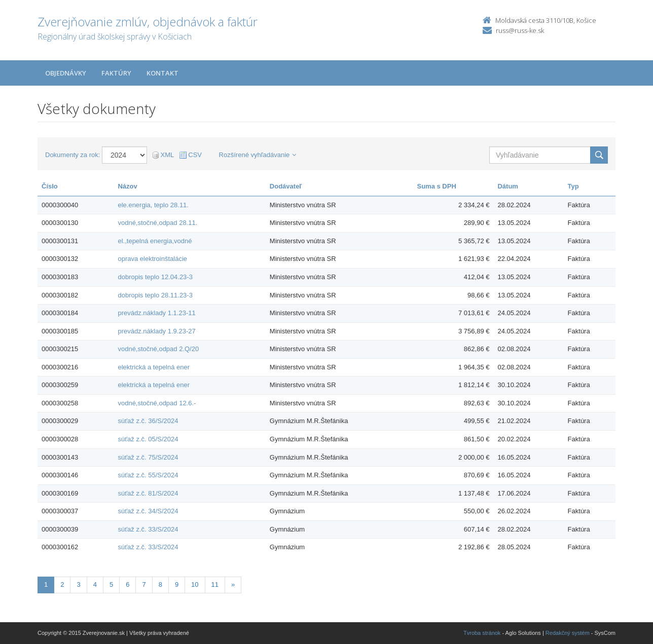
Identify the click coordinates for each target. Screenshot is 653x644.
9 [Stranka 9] (177, 584)
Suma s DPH (437, 186)
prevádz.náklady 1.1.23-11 (156, 313)
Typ (573, 186)
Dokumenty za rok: (72, 155)
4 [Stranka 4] (95, 584)
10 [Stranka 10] (195, 584)
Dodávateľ (286, 186)
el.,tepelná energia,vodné (155, 241)
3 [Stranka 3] (78, 584)
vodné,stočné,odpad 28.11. (157, 223)
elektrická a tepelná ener (154, 367)
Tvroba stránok (482, 633)
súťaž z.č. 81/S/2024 (148, 493)
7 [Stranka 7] (144, 584)
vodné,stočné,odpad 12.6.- (157, 403)
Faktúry (116, 73)
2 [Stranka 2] (62, 584)
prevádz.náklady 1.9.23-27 (156, 331)
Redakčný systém (568, 633)
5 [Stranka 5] (111, 584)
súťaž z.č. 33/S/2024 (148, 529)
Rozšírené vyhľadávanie (258, 155)
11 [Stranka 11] (215, 584)
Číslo (50, 186)
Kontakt (162, 73)
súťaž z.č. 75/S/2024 (148, 457)
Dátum (507, 186)
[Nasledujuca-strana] (233, 585)
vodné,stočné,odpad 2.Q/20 (158, 349)
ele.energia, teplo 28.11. (153, 205)
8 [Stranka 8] (160, 584)
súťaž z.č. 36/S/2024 (148, 421)
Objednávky (66, 73)
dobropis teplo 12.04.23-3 (155, 277)
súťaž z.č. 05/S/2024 (148, 439)
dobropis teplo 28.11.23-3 (155, 295)
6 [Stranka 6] (128, 584)
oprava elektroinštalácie (152, 259)
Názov (127, 186)
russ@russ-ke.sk (520, 30)
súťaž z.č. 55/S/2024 (148, 475)
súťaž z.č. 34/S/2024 (148, 511)
